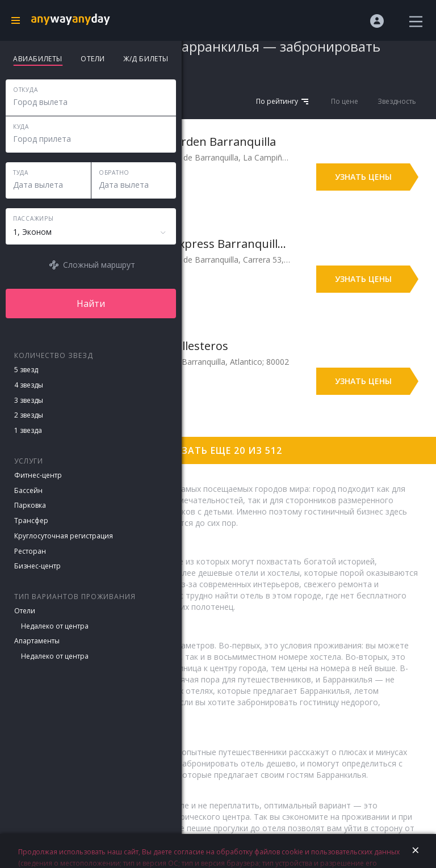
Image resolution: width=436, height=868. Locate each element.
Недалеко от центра (55, 626)
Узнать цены (363, 177)
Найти (91, 304)
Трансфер (31, 521)
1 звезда (28, 430)
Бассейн (28, 490)
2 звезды (29, 415)
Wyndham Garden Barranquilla (192, 142)
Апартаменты (37, 641)
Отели (25, 611)
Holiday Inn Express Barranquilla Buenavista (200, 244)
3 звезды (29, 400)
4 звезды (29, 385)
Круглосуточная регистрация (64, 536)
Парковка (30, 505)
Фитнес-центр (38, 475)
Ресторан (30, 551)
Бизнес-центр (37, 566)
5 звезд (26, 370)
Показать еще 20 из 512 (218, 450)
